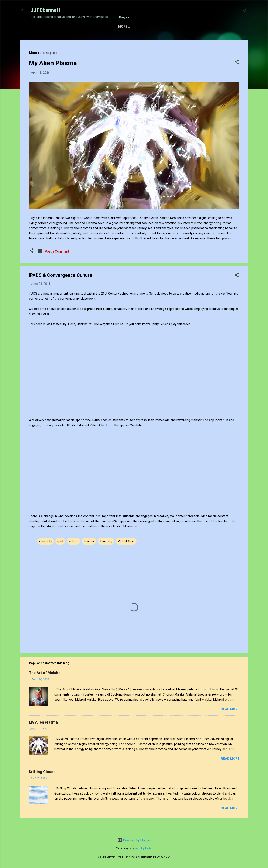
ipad (60, 554)
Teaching (106, 554)
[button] (237, 76)
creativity (46, 554)
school (73, 554)
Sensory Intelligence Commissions (82, 40)
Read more (230, 722)
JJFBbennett (45, 10)
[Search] (245, 12)
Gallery (128, 40)
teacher (89, 554)
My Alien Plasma (53, 76)
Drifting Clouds (42, 785)
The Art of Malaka (45, 686)
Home (39, 40)
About (149, 40)
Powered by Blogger (134, 840)
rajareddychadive (143, 848)
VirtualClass (126, 554)
